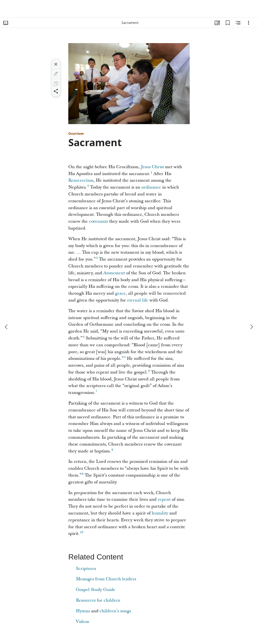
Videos (82, 622)
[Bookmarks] (228, 23)
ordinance (151, 187)
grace (120, 293)
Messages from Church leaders (106, 579)
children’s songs (115, 611)
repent (164, 499)
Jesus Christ (152, 167)
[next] (251, 327)
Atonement (114, 273)
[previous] (7, 327)
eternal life (138, 300)
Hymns (83, 611)
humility (160, 513)
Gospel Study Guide (96, 590)
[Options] (249, 23)
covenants (98, 221)
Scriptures (86, 569)
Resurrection (81, 180)
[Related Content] (238, 23)
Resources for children (98, 600)
